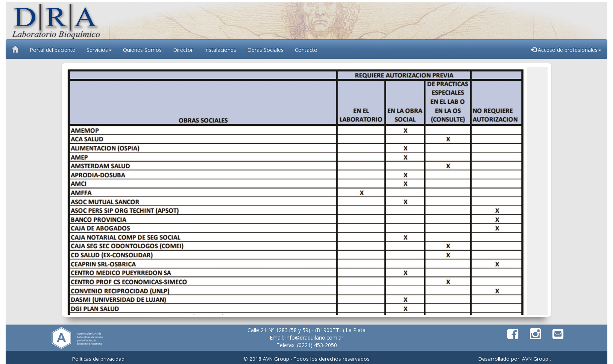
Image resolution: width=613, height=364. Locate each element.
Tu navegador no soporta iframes (306, 191)
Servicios (99, 50)
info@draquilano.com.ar (314, 338)
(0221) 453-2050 (317, 345)
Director (183, 50)
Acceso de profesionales (566, 50)
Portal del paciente (52, 50)
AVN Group (534, 359)
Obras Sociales (266, 50)
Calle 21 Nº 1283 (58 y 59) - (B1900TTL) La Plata (306, 330)
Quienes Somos (142, 50)
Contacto (306, 50)
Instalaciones (220, 50)
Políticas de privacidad (98, 359)
